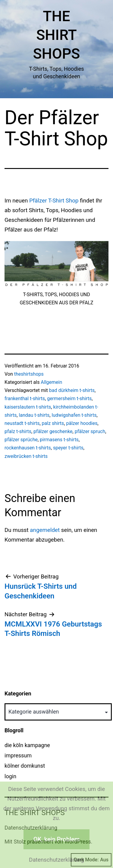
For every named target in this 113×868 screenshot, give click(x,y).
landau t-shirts (34, 415)
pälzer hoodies (82, 423)
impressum (18, 755)
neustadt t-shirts (22, 423)
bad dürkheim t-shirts (72, 390)
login (10, 776)
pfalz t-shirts (18, 431)
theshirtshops (29, 374)
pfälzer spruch (90, 431)
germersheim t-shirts (69, 398)
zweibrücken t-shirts (26, 456)
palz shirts (53, 423)
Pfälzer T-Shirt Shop (54, 201)
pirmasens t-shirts (59, 440)
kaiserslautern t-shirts (28, 407)
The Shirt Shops (57, 35)
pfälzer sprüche (21, 440)
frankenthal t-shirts (25, 398)
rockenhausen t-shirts (28, 448)
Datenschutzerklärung (56, 860)
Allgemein (51, 382)
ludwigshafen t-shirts (74, 415)
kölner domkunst (25, 766)
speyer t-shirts (68, 448)
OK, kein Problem (56, 839)
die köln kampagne (27, 745)
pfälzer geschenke (53, 431)
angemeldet (45, 530)
